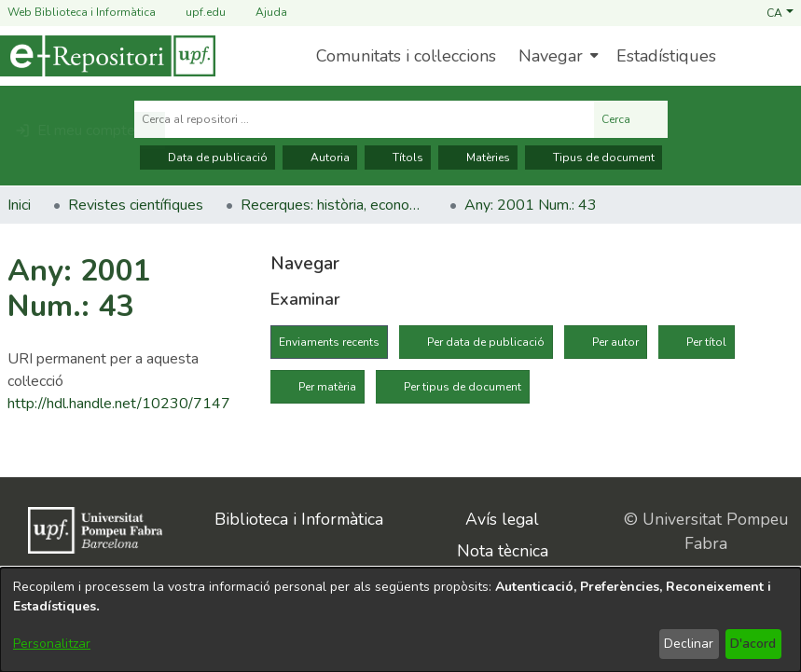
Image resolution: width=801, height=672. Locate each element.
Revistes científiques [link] (136, 205)
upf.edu (194, 13)
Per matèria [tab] (327, 387)
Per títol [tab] (706, 342)
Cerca (631, 119)
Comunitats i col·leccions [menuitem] (406, 56)
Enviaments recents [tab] (329, 342)
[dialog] (400, 620)
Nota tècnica (503, 551)
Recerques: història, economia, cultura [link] (334, 205)
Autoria (320, 158)
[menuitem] (556, 56)
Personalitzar (52, 644)
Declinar (689, 644)
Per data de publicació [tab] (486, 342)
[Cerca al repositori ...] (364, 119)
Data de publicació (207, 158)
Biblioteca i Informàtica (299, 519)
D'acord (753, 644)
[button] (780, 12)
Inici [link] (19, 205)
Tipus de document (594, 158)
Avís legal (502, 519)
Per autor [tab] (615, 342)
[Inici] (108, 56)
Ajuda (260, 13)
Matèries (478, 158)
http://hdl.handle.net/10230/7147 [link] (119, 404)
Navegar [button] (551, 56)
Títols (398, 158)
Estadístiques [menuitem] (666, 56)
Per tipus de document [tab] (463, 387)
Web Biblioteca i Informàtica (82, 12)
